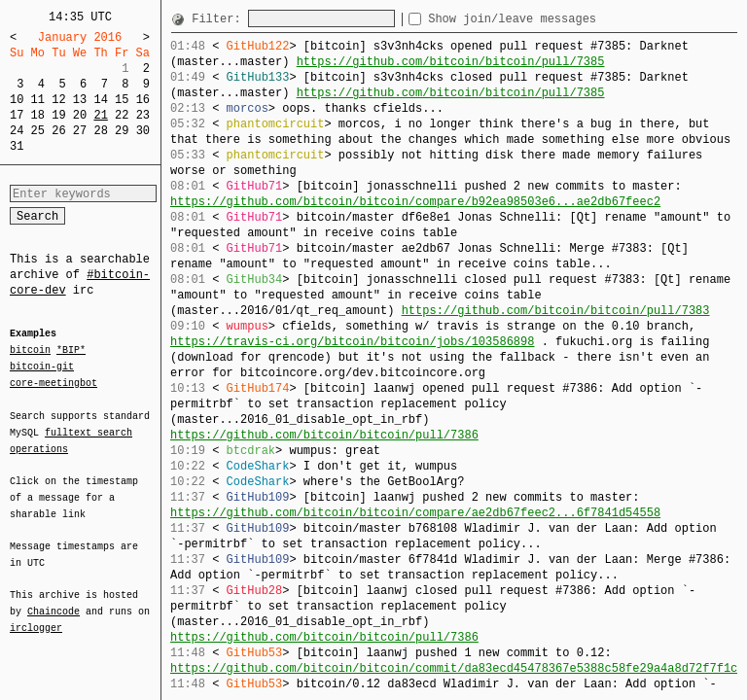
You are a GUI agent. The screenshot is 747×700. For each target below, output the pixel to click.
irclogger (36, 615)
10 (17, 100)
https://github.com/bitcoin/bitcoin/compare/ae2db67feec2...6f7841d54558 (415, 513)
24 (17, 131)
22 (122, 115)
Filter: (220, 19)
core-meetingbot (53, 382)
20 (80, 115)
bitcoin (30, 351)
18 (38, 115)
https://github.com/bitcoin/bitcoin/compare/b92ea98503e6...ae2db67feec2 (415, 202)
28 (100, 131)
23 (143, 115)
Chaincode (53, 600)
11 (38, 100)
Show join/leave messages (547, 19)
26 (58, 131)
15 (122, 100)
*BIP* (71, 351)
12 (58, 100)
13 (80, 100)
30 (143, 131)
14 (100, 100)
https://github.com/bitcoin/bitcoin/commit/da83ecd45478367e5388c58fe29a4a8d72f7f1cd (457, 668)
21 (100, 115)
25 (38, 131)
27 (80, 131)
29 (122, 131)
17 (17, 115)
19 (58, 115)
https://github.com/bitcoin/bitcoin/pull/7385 (451, 62)
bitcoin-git (42, 367)
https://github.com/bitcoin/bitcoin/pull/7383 (556, 311)
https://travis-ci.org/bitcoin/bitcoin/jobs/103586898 (352, 342)
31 (17, 146)
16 (143, 100)
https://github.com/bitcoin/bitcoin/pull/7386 (324, 435)
